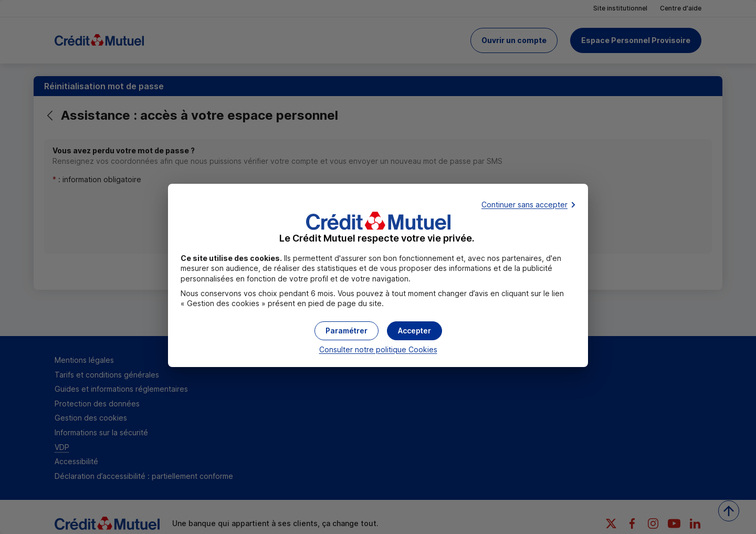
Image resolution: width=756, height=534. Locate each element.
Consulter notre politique (378, 349)
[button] (414, 331)
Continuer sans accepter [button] (524, 205)
